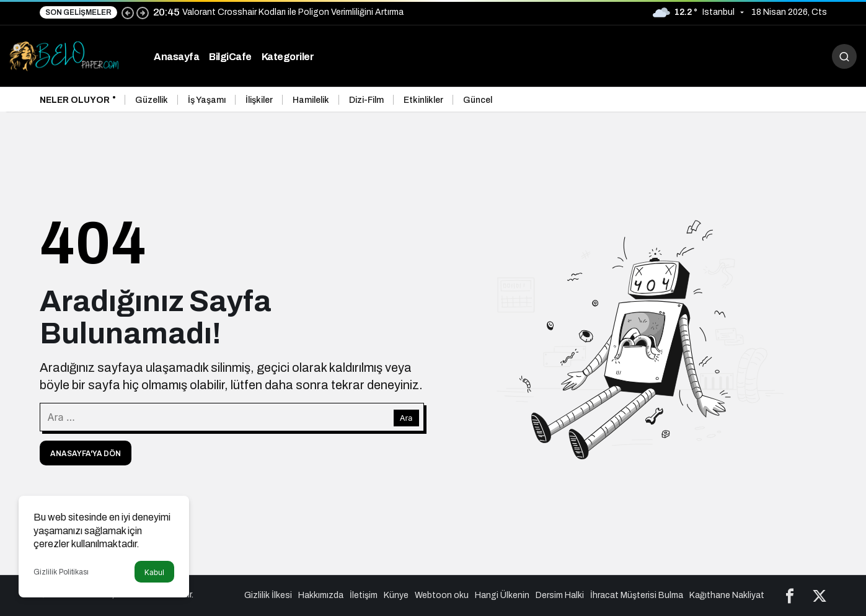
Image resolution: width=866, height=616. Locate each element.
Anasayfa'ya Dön (86, 454)
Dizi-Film (366, 100)
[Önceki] (128, 12)
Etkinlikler (423, 100)
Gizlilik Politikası (61, 572)
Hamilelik (311, 100)
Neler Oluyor (75, 100)
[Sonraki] (143, 12)
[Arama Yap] (844, 56)
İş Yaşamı (207, 100)
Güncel (478, 100)
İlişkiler (259, 100)
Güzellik (152, 100)
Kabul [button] (154, 572)
